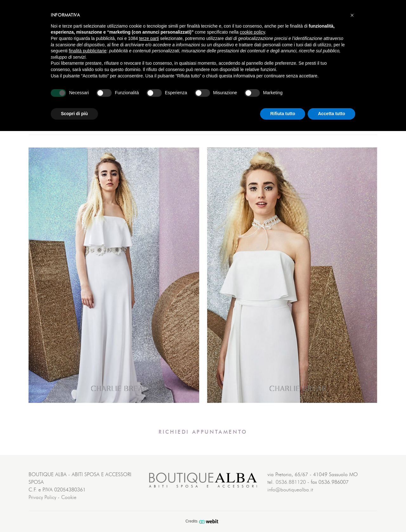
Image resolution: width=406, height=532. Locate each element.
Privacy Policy (42, 497)
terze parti (149, 38)
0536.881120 (291, 482)
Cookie (69, 497)
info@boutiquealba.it (290, 490)
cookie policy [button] (252, 32)
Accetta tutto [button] (331, 114)
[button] (352, 15)
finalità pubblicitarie (88, 51)
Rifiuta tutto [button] (283, 114)
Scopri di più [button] (74, 114)
